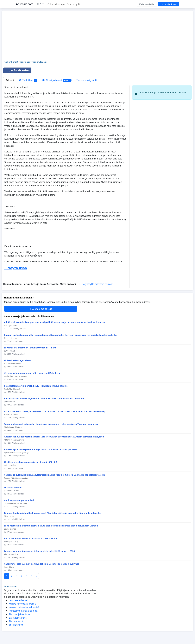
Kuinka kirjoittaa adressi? (22, 604)
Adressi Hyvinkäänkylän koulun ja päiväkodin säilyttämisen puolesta (41, 449)
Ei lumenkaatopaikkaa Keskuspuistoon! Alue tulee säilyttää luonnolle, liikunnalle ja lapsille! (53, 513)
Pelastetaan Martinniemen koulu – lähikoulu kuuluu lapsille (36, 386)
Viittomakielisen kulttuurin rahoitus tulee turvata (30, 538)
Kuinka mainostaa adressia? (24, 607)
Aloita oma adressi (41, 309)
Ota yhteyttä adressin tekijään (96, 284)
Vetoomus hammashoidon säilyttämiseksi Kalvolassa (32, 373)
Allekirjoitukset (57, 80)
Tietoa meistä (16, 621)
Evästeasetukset (18, 618)
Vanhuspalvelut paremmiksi (19, 500)
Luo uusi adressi (169, 4)
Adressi (10, 80)
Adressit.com (25, 4)
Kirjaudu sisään (147, 4)
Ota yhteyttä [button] (74, 4)
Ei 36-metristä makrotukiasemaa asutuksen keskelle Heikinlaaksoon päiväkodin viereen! (51, 526)
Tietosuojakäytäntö (87, 80)
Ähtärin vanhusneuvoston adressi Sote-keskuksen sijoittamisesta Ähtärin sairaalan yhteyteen (54, 437)
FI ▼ (40, 4)
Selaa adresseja (56, 4)
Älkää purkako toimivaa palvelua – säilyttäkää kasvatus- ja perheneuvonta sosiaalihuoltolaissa (54, 322)
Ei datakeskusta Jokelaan (17, 360)
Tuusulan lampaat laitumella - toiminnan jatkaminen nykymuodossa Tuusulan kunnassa (51, 424)
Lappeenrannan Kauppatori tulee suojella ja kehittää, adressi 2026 (39, 551)
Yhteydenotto (16, 625)
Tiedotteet (28, 80)
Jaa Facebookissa (16, 70)
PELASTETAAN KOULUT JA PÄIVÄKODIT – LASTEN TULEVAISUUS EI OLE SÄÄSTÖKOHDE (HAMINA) (55, 411)
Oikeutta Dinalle (13, 488)
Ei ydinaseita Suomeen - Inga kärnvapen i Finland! (31, 348)
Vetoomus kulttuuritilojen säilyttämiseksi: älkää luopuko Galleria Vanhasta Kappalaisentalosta (54, 475)
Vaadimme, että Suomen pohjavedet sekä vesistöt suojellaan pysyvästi (42, 564)
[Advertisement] (91, 36)
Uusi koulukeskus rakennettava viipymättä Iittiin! (30, 462)
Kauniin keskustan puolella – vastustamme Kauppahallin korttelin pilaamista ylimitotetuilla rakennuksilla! (61, 335)
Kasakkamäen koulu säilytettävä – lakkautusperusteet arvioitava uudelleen (44, 399)
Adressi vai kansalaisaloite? (24, 611)
